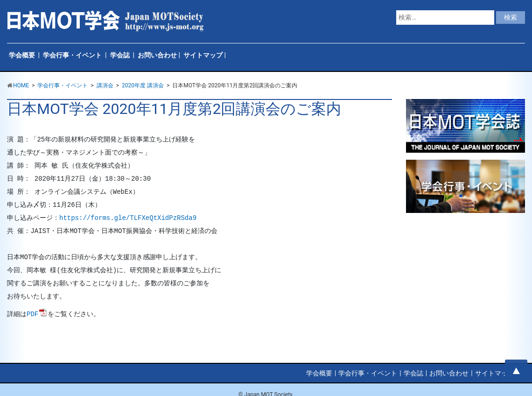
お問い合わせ (157, 55)
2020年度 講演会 (143, 85)
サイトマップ (203, 55)
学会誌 (120, 55)
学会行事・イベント (72, 55)
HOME (21, 85)
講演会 (105, 85)
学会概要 (22, 55)
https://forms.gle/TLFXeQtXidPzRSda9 (128, 218)
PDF (32, 314)
